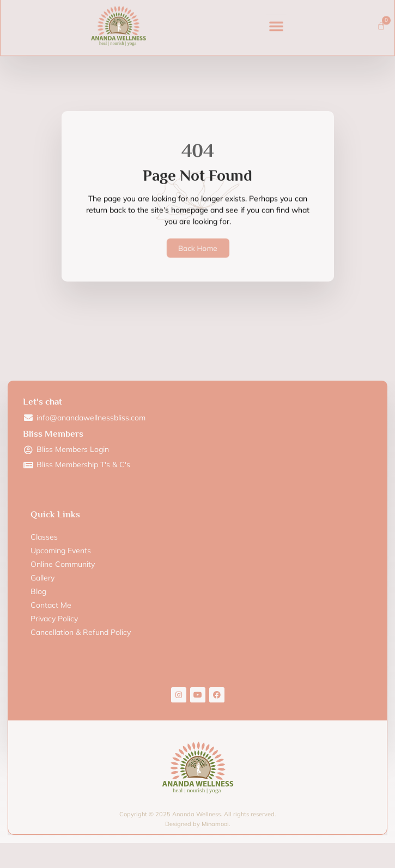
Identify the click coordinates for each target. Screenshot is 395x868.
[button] (276, 17)
